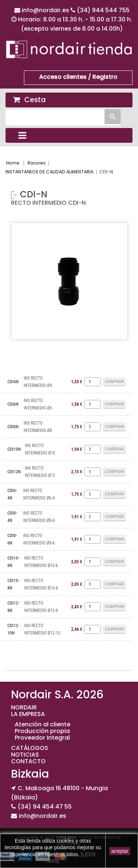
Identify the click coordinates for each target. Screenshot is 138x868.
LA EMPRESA (28, 714)
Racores (37, 163)
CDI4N (13, 382)
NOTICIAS (25, 755)
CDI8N (13, 427)
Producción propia (42, 731)
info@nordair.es (46, 10)
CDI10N (14, 449)
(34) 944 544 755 (103, 10)
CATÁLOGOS (30, 748)
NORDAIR (24, 707)
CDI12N (14, 472)
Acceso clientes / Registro (78, 77)
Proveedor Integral (42, 738)
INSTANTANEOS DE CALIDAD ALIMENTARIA (49, 172)
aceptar (120, 851)
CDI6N (13, 404)
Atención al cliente (43, 724)
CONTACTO (28, 761)
